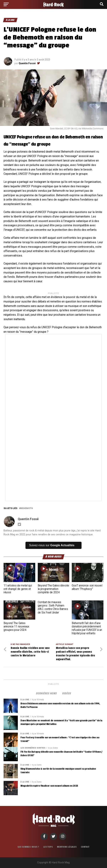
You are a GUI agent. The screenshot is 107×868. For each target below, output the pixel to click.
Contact (85, 847)
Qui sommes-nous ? (28, 847)
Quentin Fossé (27, 63)
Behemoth (75, 137)
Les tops (48, 847)
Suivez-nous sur (52, 545)
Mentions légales (67, 847)
